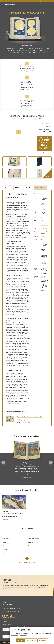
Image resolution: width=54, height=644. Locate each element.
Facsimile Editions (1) (41, 188)
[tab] (10, 419)
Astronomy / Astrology (44, 232)
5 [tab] (31, 482)
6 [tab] (33, 482)
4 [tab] (28, 482)
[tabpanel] (27, 459)
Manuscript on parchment (44, 209)
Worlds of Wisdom (7, 623)
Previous (3, 463)
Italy (42, 217)
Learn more (43, 640)
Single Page (28, 188)
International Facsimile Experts (10, 1)
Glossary (5, 621)
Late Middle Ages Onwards (44, 225)
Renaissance (44, 228)
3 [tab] (26, 482)
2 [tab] (24, 482)
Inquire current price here (44, 143)
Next (51, 463)
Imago (5, 553)
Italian (42, 236)
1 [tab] (21, 482)
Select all (20, 640)
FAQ (4, 620)
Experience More (27, 478)
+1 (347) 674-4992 (45, 1)
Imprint (4, 642)
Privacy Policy (24, 635)
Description (8, 188)
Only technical (31, 640)
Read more (5, 519)
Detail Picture (18, 188)
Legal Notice (15, 635)
